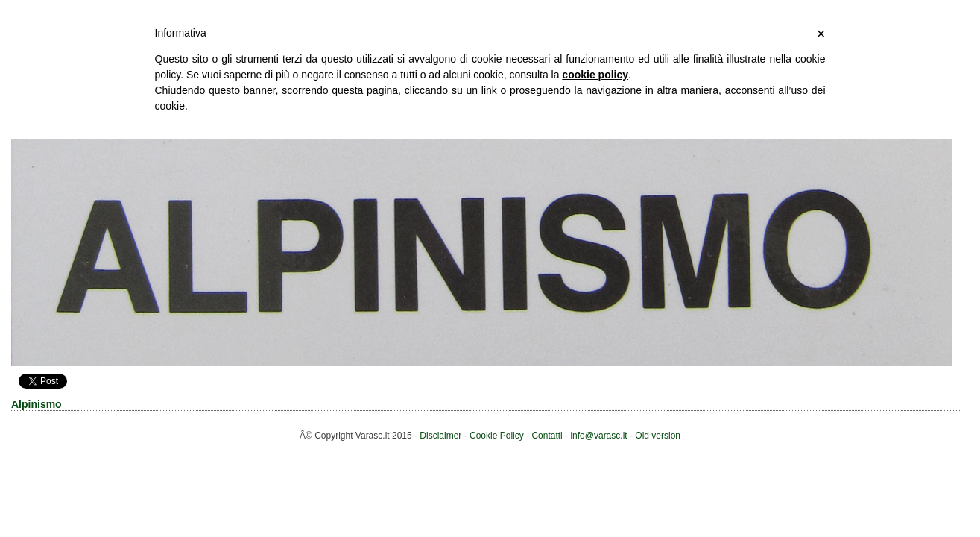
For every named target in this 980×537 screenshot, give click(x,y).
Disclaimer (440, 436)
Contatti (547, 436)
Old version (658, 436)
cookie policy (595, 75)
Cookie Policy (497, 436)
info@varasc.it (598, 436)
